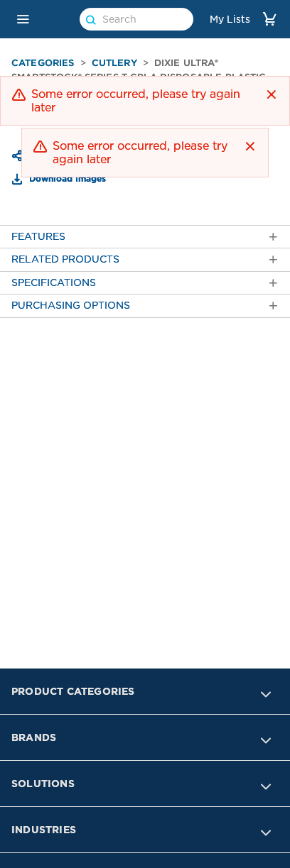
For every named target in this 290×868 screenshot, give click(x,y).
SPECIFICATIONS (145, 283)
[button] (23, 19)
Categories (43, 63)
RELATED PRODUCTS (145, 259)
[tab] (145, 237)
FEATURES (145, 237)
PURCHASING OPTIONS (145, 306)
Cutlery (114, 63)
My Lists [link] (230, 19)
